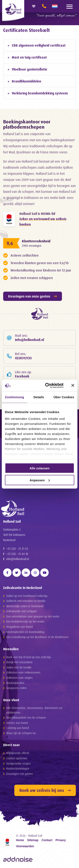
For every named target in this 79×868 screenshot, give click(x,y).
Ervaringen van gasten (20, 774)
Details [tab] (39, 397)
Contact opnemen (17, 758)
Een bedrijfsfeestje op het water (25, 621)
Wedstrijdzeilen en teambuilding (25, 632)
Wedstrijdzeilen (15, 683)
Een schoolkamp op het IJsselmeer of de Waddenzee (37, 637)
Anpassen (40, 480)
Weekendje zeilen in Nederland (25, 606)
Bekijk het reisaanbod (19, 662)
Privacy (61, 840)
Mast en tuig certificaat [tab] (29, 57)
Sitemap (33, 840)
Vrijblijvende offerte (18, 753)
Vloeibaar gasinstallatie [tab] (29, 69)
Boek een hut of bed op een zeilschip (29, 657)
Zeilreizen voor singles (19, 678)
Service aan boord (17, 723)
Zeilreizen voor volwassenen (23, 672)
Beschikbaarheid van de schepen (26, 717)
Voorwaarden (25, 846)
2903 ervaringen (32, 246)
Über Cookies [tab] (64, 397)
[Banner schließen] (73, 385)
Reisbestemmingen (18, 768)
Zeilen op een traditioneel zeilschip (27, 596)
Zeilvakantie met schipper (22, 611)
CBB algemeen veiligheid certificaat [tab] (39, 45)
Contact (47, 840)
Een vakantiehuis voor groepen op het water (33, 616)
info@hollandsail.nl (18, 559)
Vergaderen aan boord (19, 627)
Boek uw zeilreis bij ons (45, 790)
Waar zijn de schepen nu (21, 733)
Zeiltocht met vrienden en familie (26, 601)
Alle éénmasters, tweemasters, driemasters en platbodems (34, 710)
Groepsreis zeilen (16, 688)
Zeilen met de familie (19, 667)
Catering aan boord (18, 728)
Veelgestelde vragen (18, 763)
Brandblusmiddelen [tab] (26, 81)
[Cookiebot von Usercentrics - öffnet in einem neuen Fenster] (47, 385)
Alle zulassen (39, 468)
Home (20, 840)
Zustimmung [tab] (14, 397)
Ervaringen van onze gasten (33, 296)
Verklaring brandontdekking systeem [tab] (40, 93)
